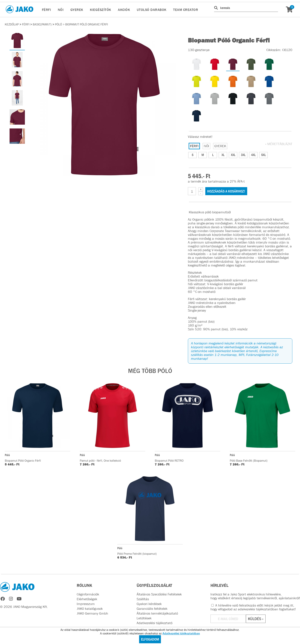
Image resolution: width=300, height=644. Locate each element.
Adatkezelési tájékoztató (154, 623)
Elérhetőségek (87, 599)
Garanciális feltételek (152, 609)
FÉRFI (46, 10)
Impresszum (86, 604)
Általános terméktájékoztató (157, 613)
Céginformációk (88, 594)
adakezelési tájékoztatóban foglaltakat (266, 609)
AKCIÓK (124, 10)
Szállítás (143, 599)
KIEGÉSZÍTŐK (101, 10)
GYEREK (77, 10)
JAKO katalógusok (90, 609)
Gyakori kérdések (149, 604)
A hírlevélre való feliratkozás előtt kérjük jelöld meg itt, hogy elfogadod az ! (253, 607)
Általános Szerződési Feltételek (159, 594)
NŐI (61, 10)
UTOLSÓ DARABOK (152, 10)
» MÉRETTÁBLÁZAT (279, 144)
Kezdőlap (12, 24)
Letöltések (144, 618)
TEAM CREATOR (186, 10)
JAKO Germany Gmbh (92, 613)
